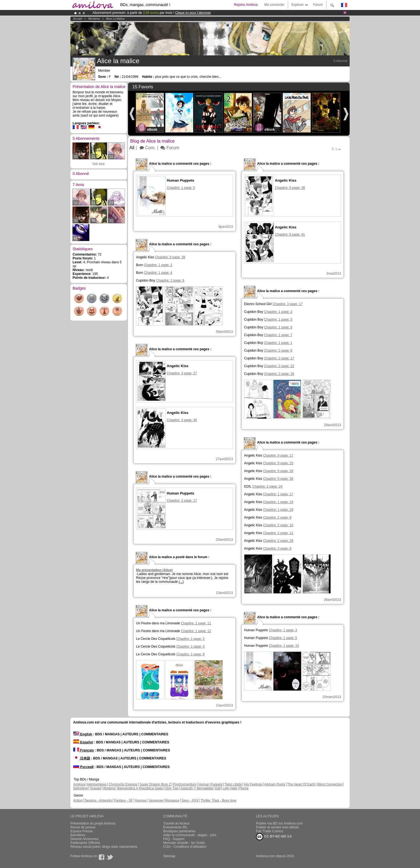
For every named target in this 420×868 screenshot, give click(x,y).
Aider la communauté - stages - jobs (190, 835)
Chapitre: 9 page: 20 (278, 463)
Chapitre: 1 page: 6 (278, 327)
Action (78, 800)
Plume (244, 788)
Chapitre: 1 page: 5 (278, 320)
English (83, 734)
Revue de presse (83, 827)
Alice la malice (115, 19)
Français (84, 750)
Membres (94, 19)
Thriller (206, 800)
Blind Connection (330, 784)
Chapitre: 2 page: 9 (277, 517)
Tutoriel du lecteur (176, 823)
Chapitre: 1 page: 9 (190, 654)
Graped (96, 788)
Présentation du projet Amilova (93, 823)
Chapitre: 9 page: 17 (278, 455)
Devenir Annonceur (84, 839)
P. (334, 149)
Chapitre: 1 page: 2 (158, 265)
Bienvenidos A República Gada (140, 788)
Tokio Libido (233, 784)
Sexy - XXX (190, 800)
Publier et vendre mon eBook (277, 827)
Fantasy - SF (123, 800)
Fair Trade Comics (270, 831)
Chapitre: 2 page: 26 (279, 374)
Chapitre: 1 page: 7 (278, 335)
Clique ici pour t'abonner (193, 13)
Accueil (78, 19)
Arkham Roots (275, 784)
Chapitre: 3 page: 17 (288, 304)
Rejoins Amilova (246, 5)
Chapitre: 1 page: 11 (196, 623)
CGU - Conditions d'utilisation (185, 847)
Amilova (79, 784)
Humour (141, 800)
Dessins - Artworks (98, 800)
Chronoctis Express (123, 784)
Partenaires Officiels (85, 843)
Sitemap (169, 856)
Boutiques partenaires (179, 831)
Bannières (78, 835)
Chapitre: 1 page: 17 (278, 494)
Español (83, 742)
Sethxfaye (80, 788)
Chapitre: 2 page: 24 (267, 486)
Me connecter (274, 5)
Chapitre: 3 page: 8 (277, 548)
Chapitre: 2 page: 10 (278, 525)
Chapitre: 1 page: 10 (284, 646)
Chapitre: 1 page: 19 (278, 502)
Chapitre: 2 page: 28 (278, 541)
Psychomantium (185, 784)
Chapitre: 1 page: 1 (278, 343)
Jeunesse (156, 800)
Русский (83, 767)
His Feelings (253, 784)
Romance (172, 800)
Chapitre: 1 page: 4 (158, 273)
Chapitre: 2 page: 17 (279, 358)
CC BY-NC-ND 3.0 (274, 837)
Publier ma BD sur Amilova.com (279, 823)
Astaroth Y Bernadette (197, 788)
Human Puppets (211, 784)
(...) (181, 582)
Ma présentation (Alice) (154, 570)
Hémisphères (97, 784)
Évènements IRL (176, 827)
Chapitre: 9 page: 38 (170, 257)
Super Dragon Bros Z (155, 784)
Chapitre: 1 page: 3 (283, 630)
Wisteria (109, 788)
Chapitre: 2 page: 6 (170, 280)
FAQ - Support (174, 839)
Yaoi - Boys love (224, 800)
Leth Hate (230, 788)
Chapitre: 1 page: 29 (278, 510)
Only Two (172, 788)
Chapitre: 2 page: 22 (279, 366)
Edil (218, 788)
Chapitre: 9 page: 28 (278, 471)
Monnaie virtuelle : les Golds (184, 843)
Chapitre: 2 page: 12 (278, 533)
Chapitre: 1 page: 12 (196, 631)
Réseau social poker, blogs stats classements (104, 847)
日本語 (82, 758)
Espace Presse (82, 831)
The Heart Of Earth (301, 784)
